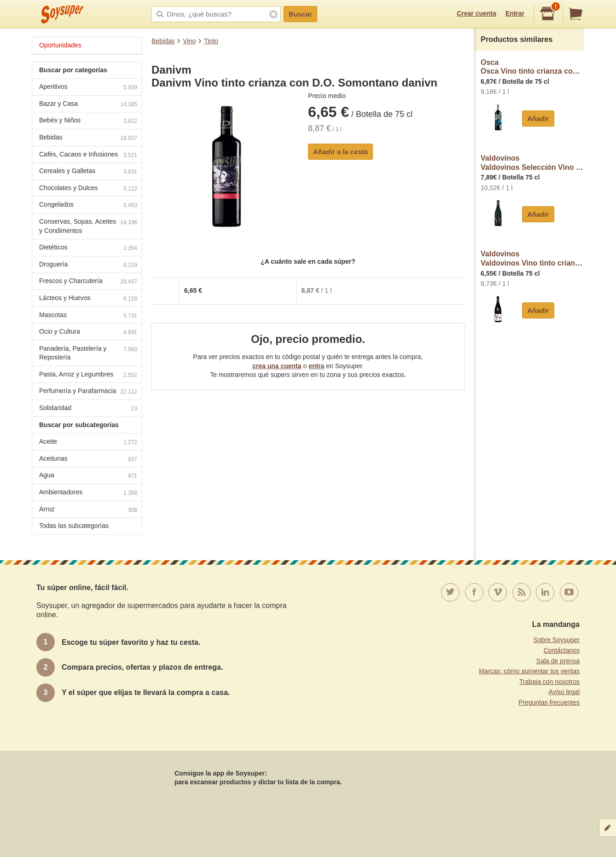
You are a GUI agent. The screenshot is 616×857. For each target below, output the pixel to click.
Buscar (300, 14)
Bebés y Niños (88, 121)
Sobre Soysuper (557, 640)
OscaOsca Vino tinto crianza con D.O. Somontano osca (532, 67)
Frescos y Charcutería (88, 282)
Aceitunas (88, 460)
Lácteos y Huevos (88, 299)
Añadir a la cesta (340, 152)
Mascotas (88, 316)
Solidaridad (88, 409)
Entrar (515, 13)
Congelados (88, 206)
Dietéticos (88, 248)
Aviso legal (564, 692)
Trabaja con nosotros (549, 682)
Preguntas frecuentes (549, 702)
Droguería (88, 265)
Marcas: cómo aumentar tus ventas (529, 671)
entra (316, 366)
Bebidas (163, 41)
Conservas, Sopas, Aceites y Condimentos (88, 226)
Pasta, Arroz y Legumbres (88, 375)
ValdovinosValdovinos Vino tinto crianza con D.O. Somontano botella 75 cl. (532, 258)
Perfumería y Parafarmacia (88, 392)
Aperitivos (88, 88)
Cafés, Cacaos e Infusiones (88, 155)
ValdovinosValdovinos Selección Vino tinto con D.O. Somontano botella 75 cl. (532, 163)
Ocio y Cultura (88, 333)
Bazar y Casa (88, 105)
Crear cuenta (477, 13)
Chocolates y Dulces (88, 189)
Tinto (211, 41)
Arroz (88, 510)
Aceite (88, 443)
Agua (88, 476)
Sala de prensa (558, 661)
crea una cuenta (277, 366)
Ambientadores (88, 493)
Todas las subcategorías (74, 526)
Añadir (538, 119)
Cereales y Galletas (88, 172)
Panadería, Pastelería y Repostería (88, 353)
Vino (189, 41)
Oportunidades (60, 45)
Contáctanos (561, 650)
